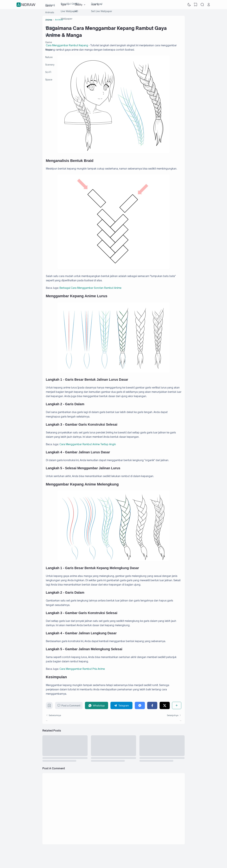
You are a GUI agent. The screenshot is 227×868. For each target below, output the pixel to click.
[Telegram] (121, 705)
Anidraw (26, 5)
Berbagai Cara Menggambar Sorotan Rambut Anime (90, 288)
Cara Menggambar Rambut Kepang (67, 45)
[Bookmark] (49, 706)
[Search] (202, 5)
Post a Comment (69, 705)
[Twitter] (165, 705)
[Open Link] (209, 5)
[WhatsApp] (97, 705)
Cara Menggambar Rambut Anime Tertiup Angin (88, 444)
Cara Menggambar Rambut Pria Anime (82, 669)
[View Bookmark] (196, 5)
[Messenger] (140, 705)
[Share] (177, 705)
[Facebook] (152, 705)
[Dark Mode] (189, 5)
